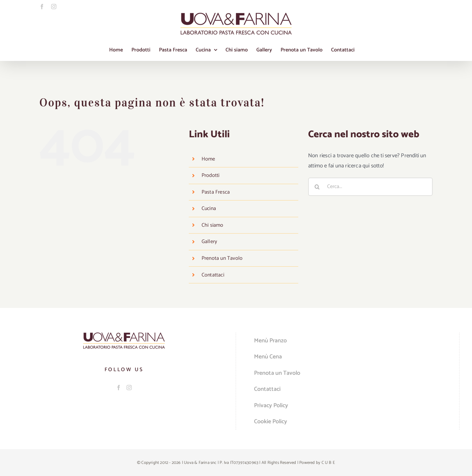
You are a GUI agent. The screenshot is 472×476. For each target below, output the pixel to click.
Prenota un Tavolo (222, 258)
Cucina (209, 209)
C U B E (328, 463)
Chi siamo (213, 225)
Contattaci (213, 275)
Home (208, 159)
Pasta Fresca (216, 192)
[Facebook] (119, 388)
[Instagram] (129, 388)
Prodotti (211, 175)
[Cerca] (317, 187)
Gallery (209, 242)
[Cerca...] (370, 187)
